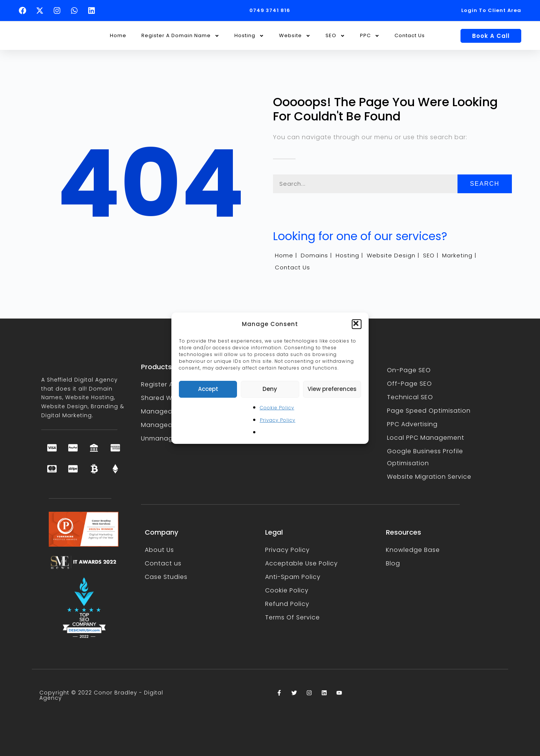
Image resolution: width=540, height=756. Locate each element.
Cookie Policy (277, 408)
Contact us (163, 563)
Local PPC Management (426, 438)
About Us (159, 550)
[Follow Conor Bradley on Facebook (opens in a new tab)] (24, 11)
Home (118, 35)
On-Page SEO (409, 370)
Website (295, 36)
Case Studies (166, 577)
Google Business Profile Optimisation (425, 457)
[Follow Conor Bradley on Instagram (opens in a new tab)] (59, 11)
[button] (357, 324)
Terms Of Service (292, 617)
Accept (208, 389)
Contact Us (410, 35)
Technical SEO (410, 397)
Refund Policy (287, 604)
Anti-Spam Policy (293, 577)
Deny (270, 389)
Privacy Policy (278, 420)
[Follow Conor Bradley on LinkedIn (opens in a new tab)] (93, 11)
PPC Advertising (412, 424)
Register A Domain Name (180, 36)
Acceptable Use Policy (301, 563)
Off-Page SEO (409, 384)
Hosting (249, 36)
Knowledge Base (413, 550)
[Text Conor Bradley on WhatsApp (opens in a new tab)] (76, 11)
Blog (393, 563)
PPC (370, 36)
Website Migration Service (429, 477)
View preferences (332, 389)
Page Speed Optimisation (429, 411)
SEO (335, 36)
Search (485, 184)
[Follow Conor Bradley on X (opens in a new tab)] (42, 11)
